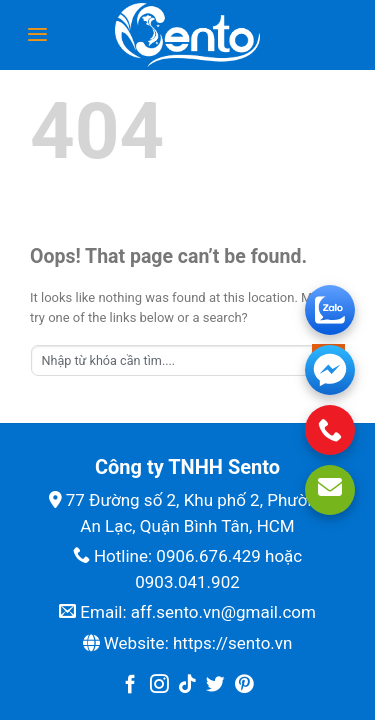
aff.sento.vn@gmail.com (223, 612)
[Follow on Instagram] (159, 685)
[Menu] (37, 34)
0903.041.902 (187, 582)
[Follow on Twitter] (215, 685)
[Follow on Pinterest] (244, 685)
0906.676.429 (208, 556)
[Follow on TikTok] (187, 685)
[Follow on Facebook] (130, 685)
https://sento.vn (232, 643)
